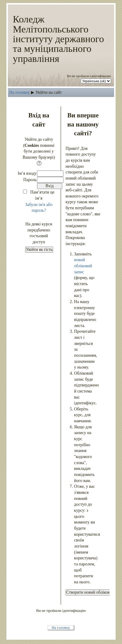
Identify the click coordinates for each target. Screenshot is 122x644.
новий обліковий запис (83, 266)
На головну (20, 92)
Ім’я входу (27, 173)
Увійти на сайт (48, 92)
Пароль (30, 180)
